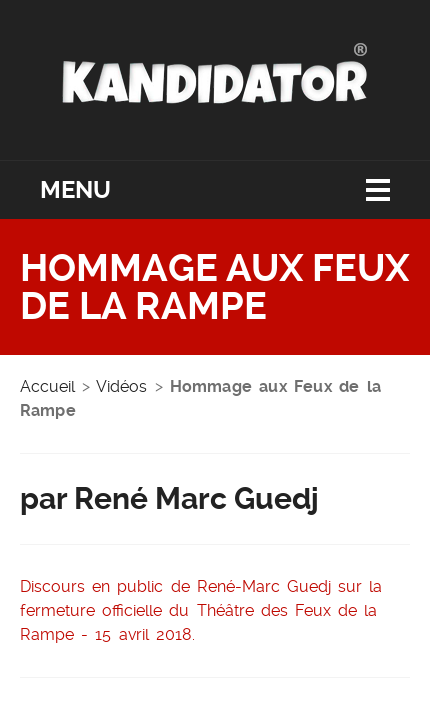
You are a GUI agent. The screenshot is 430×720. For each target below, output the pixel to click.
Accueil (47, 386)
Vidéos (121, 386)
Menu (75, 190)
